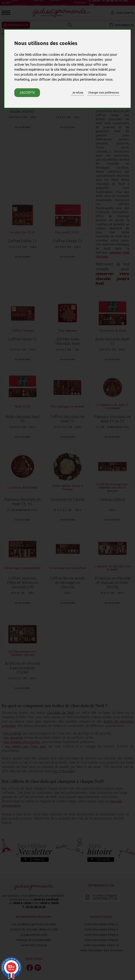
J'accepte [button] (27, 93)
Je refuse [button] (78, 93)
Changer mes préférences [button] (104, 93)
